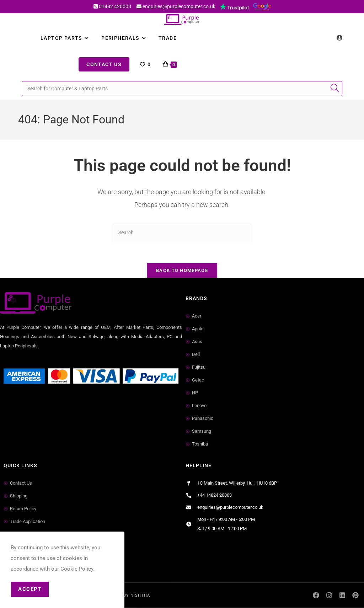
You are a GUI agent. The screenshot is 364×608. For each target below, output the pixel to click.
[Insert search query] (182, 233)
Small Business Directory (31, 407)
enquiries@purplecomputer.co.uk (179, 6)
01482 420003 (115, 6)
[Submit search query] (335, 89)
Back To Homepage (182, 271)
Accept (30, 589)
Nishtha (140, 596)
